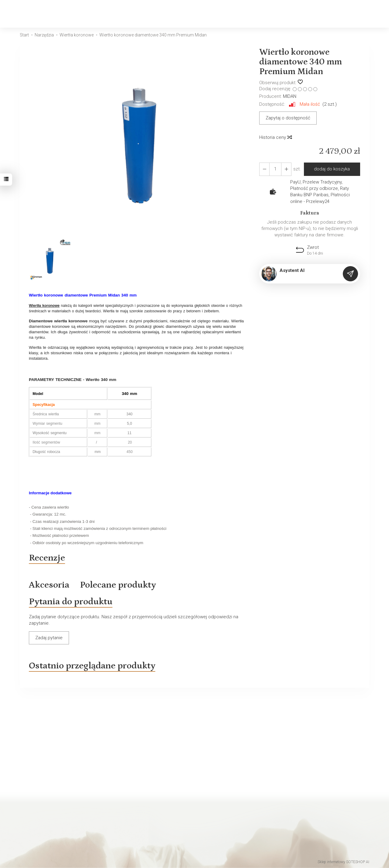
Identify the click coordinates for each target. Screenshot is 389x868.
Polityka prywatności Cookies (50, 797)
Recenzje (47, 558)
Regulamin (30, 813)
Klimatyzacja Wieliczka (221, 829)
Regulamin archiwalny (42, 805)
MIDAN (290, 96)
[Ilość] (275, 169)
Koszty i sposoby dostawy (47, 829)
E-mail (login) (233, 723)
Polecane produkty (118, 585)
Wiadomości (122, 813)
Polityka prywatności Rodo (47, 837)
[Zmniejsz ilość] (286, 169)
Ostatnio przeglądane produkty (92, 666)
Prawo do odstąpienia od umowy (53, 821)
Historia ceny (275, 137)
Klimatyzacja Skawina (220, 813)
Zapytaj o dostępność (288, 118)
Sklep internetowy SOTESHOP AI (343, 862)
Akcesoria (49, 585)
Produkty (118, 789)
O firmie (117, 797)
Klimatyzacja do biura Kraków (228, 805)
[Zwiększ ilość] (264, 169)
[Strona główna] (36, 14)
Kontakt (28, 789)
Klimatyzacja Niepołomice (225, 821)
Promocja (119, 805)
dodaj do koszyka (332, 169)
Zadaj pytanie (49, 638)
